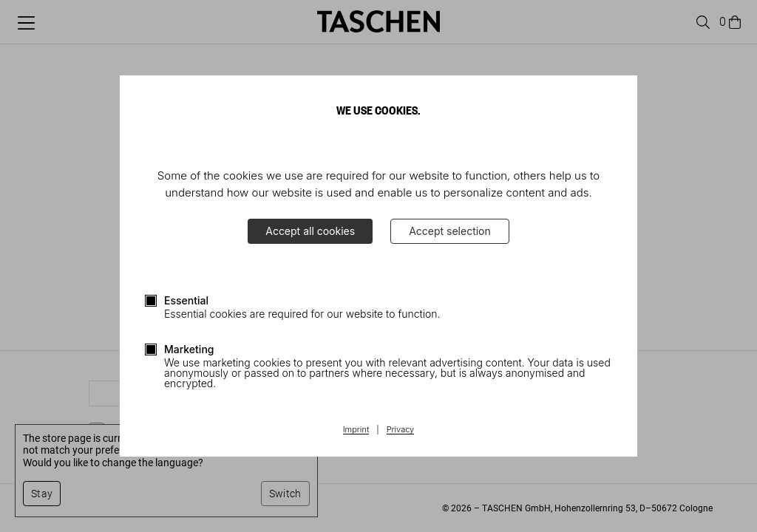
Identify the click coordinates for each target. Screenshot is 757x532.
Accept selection (450, 231)
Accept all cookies (310, 231)
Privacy (401, 430)
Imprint (356, 430)
